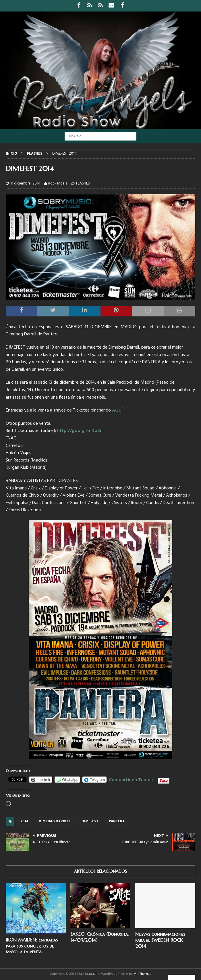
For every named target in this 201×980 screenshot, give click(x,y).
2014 (24, 821)
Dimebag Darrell (55, 821)
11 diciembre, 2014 (25, 183)
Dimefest (90, 821)
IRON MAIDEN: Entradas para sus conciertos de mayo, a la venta (32, 946)
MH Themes (142, 974)
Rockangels (58, 183)
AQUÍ (117, 410)
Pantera (117, 821)
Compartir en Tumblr (131, 779)
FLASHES (83, 183)
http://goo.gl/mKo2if (80, 431)
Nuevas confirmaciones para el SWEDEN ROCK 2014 (160, 940)
